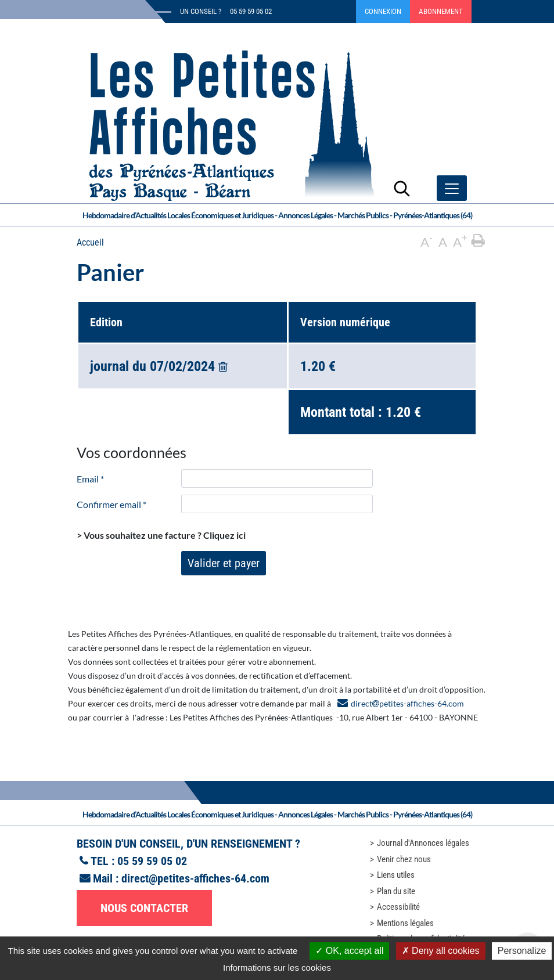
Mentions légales (405, 923)
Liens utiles (396, 875)
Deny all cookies (441, 951)
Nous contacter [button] (144, 908)
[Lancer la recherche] (402, 188)
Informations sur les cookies (277, 968)
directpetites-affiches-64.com (407, 703)
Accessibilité (398, 907)
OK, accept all (349, 951)
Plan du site (396, 891)
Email (90, 479)
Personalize (522, 951)
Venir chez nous (404, 859)
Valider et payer (224, 563)
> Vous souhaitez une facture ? (161, 535)
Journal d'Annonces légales (423, 843)
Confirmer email (111, 504)
